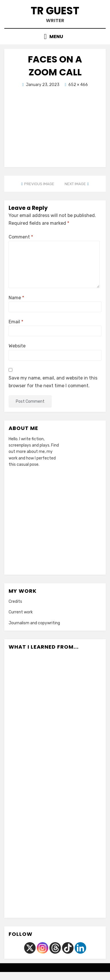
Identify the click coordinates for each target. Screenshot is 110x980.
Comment (21, 237)
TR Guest (55, 11)
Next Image (75, 184)
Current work (21, 612)
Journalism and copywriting (34, 623)
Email (16, 322)
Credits (15, 602)
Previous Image (39, 184)
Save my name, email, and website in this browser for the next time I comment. (53, 382)
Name (16, 298)
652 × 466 (78, 85)
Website (17, 346)
